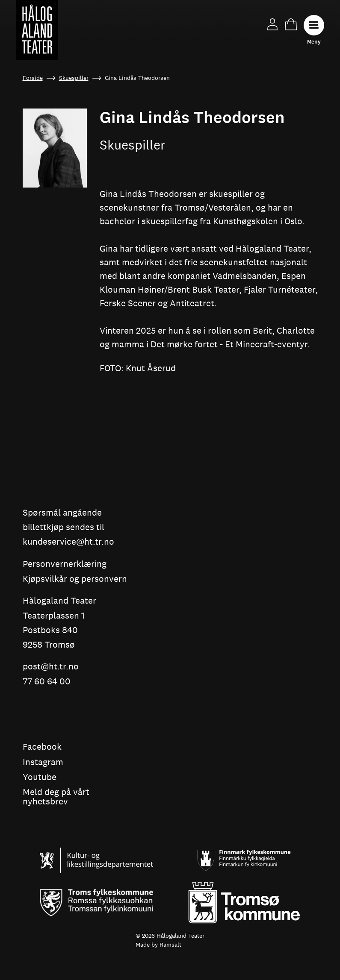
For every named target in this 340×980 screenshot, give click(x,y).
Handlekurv (291, 24)
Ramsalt (170, 945)
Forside (33, 78)
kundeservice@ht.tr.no (68, 542)
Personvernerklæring (65, 564)
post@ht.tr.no (51, 667)
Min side (272, 24)
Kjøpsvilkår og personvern (75, 579)
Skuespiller (74, 78)
